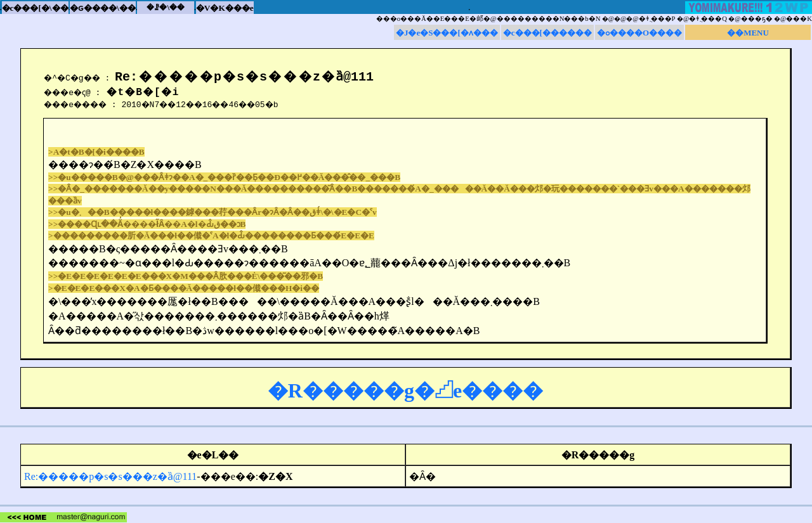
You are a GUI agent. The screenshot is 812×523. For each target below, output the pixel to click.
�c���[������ (547, 33)
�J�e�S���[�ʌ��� (447, 33)
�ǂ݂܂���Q (708, 19)
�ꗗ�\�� (166, 7)
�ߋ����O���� (639, 33)
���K (799, 19)
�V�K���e (225, 8)
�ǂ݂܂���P (657, 19)
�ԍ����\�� (103, 8)
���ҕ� (757, 19)
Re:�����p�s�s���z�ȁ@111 (110, 476)
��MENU (748, 33)
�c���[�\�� (35, 8)
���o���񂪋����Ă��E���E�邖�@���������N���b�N (488, 19)
